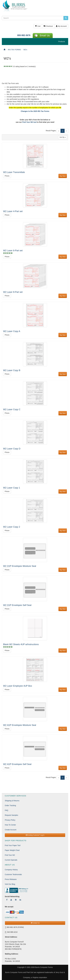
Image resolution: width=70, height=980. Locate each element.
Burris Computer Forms (44, 967)
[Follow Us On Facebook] (7, 900)
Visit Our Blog (10, 884)
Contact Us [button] (35, 923)
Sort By (63, 137)
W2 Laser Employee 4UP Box (18, 686)
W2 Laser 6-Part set (13, 251)
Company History (11, 870)
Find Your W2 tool (29, 122)
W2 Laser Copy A (12, 331)
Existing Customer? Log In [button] (35, 835)
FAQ (6, 810)
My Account (61, 26)
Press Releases (11, 879)
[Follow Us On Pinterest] (16, 900)
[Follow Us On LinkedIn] (20, 900)
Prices (7, 176)
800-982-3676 (24, 35)
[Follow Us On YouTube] (11, 900)
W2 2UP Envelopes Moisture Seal (20, 566)
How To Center (10, 825)
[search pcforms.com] (66, 18)
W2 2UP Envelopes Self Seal (17, 605)
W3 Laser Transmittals (14, 172)
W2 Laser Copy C (12, 409)
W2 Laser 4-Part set (13, 211)
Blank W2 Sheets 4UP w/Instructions (21, 644)
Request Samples (11, 815)
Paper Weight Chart (12, 850)
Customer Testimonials (13, 874)
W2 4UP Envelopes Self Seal (17, 764)
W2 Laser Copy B (12, 370)
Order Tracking (10, 805)
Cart (38, 26)
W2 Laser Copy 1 (12, 488)
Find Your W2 (10, 855)
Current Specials (11, 860)
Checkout (48, 26)
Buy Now (63, 176)
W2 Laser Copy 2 (12, 527)
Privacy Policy (10, 820)
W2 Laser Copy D (12, 449)
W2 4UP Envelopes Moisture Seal (20, 725)
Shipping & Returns (12, 801)
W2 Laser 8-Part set (13, 292)
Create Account (11, 830)
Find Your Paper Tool (13, 845)
